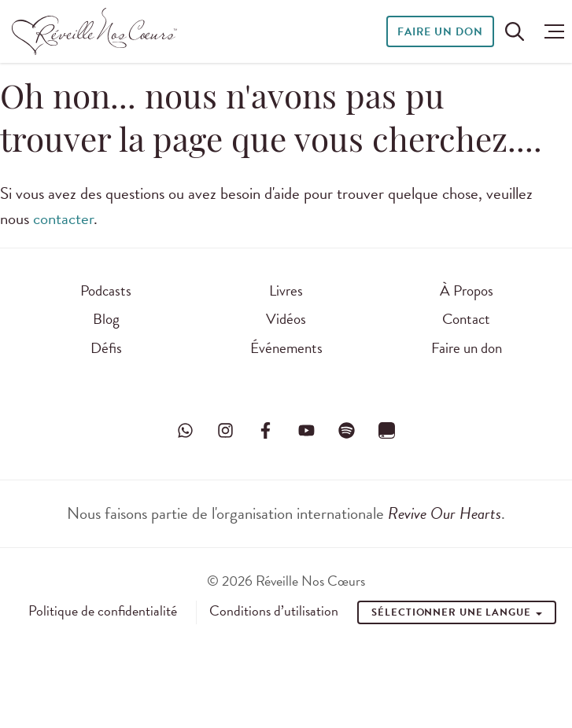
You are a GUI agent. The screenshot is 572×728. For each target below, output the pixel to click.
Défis (106, 348)
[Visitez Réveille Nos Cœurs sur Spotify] (346, 431)
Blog (106, 319)
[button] (550, 31)
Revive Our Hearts (445, 513)
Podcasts (106, 290)
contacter (63, 219)
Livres (286, 290)
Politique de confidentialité (103, 611)
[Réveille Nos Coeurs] (94, 31)
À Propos (467, 290)
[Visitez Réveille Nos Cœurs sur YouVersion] (386, 431)
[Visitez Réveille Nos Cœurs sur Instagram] (226, 431)
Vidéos (286, 319)
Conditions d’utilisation (274, 611)
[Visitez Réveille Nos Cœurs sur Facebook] (266, 431)
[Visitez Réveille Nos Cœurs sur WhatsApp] (186, 431)
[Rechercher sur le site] (515, 31)
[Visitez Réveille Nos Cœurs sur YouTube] (306, 431)
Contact (466, 319)
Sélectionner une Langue (457, 612)
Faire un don (440, 32)
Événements (286, 348)
